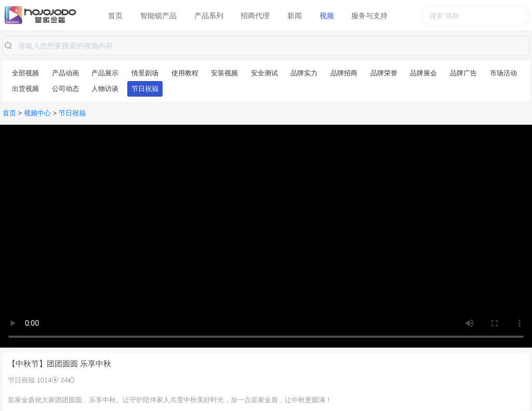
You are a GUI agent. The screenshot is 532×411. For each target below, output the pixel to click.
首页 (115, 16)
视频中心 (37, 113)
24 (67, 380)
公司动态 (65, 89)
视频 (327, 16)
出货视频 (25, 89)
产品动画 (65, 73)
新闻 (295, 16)
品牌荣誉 (384, 73)
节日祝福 (145, 89)
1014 (48, 380)
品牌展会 (423, 73)
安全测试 (264, 73)
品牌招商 (344, 73)
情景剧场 (145, 73)
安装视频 (224, 73)
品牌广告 (463, 73)
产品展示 (105, 73)
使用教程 (185, 73)
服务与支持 (369, 16)
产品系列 (209, 16)
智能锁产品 (158, 16)
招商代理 (255, 16)
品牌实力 (304, 73)
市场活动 (503, 73)
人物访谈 (105, 89)
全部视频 (25, 73)
